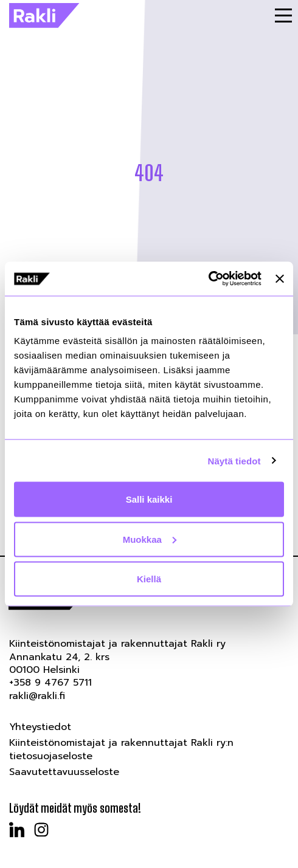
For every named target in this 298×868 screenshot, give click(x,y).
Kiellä (149, 579)
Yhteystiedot (40, 727)
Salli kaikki (149, 499)
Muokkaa (150, 539)
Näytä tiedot (234, 460)
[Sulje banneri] (280, 278)
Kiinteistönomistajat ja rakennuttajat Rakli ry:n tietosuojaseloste (121, 749)
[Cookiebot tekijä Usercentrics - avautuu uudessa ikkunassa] (208, 279)
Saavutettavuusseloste (64, 772)
